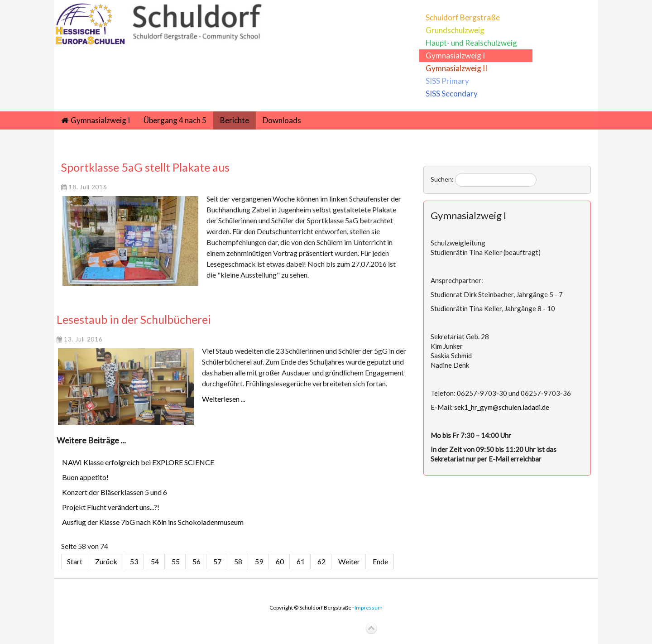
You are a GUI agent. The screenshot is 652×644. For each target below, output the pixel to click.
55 (176, 561)
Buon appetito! (85, 477)
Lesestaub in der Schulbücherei (134, 319)
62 (321, 561)
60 (280, 561)
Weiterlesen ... (223, 399)
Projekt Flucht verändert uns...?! (111, 507)
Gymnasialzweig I (455, 55)
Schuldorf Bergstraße (463, 17)
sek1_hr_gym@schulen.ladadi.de (502, 407)
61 (301, 561)
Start (75, 561)
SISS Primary (447, 81)
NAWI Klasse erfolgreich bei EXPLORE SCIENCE (138, 462)
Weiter (349, 561)
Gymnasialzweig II (456, 68)
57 (217, 561)
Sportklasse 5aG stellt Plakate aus (145, 167)
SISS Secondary (452, 94)
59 (259, 561)
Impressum (369, 608)
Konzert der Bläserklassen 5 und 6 (115, 492)
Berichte (235, 120)
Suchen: (442, 179)
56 (197, 561)
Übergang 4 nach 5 (175, 120)
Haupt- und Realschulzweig (471, 43)
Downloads (282, 120)
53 (134, 561)
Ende (380, 561)
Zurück (106, 561)
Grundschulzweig (455, 30)
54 (155, 561)
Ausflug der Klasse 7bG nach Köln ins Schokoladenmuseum (153, 522)
